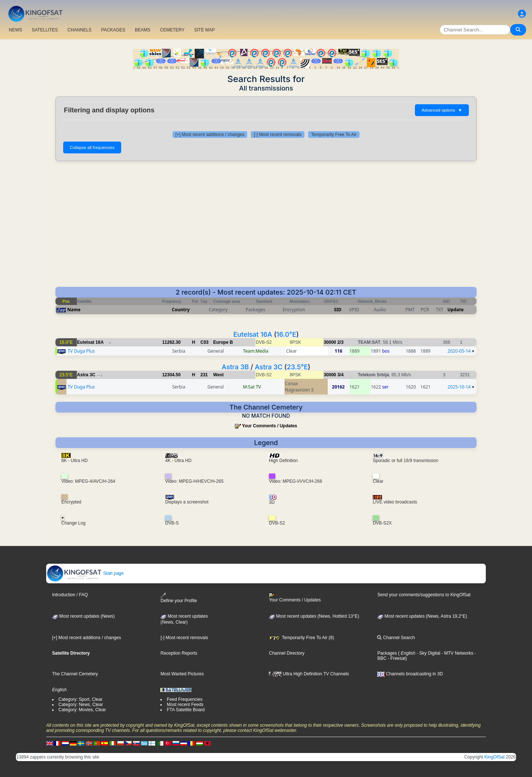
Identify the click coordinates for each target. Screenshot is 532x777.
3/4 (340, 375)
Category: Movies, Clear (82, 710)
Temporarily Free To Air (334, 135)
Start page (85, 573)
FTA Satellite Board (186, 710)
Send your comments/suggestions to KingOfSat (424, 595)
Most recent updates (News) (83, 616)
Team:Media (256, 351)
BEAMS (143, 30)
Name (74, 310)
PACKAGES (113, 30)
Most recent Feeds (185, 705)
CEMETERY (172, 30)
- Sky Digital (428, 653)
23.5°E (297, 367)
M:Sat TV (252, 387)
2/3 (340, 342)
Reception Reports (179, 653)
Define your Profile (179, 598)
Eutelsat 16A (253, 334)
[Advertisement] (266, 224)
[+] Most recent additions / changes (210, 135)
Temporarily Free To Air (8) (301, 638)
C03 (205, 342)
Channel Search (396, 638)
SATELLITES (45, 30)
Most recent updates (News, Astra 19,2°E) (422, 616)
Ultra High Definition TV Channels (309, 674)
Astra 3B (235, 367)
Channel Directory (287, 653)
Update (456, 310)
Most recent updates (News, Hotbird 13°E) (314, 616)
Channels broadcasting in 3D (410, 674)
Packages (387, 653)
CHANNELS (79, 30)
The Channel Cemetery (75, 674)
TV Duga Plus (81, 351)
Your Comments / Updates (270, 426)
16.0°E (286, 334)
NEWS (16, 30)
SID (338, 310)
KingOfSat (495, 757)
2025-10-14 (459, 387)
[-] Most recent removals (278, 135)
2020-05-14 (459, 351)
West (218, 375)
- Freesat (396, 658)
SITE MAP (204, 30)
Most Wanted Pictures (182, 674)
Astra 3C (269, 367)
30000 (330, 342)
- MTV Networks (457, 653)
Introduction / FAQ (70, 595)
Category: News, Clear (81, 705)
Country (181, 310)
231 (204, 375)
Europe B (223, 342)
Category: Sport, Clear (80, 699)
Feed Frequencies (185, 699)
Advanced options (442, 110)
